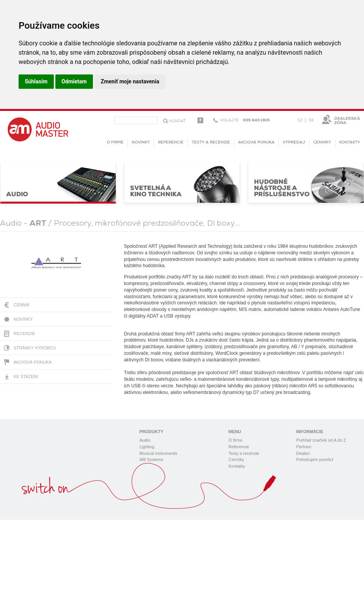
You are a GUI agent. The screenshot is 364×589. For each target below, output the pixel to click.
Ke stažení (26, 377)
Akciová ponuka (33, 362)
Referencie (171, 142)
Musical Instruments (158, 453)
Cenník (22, 305)
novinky (141, 142)
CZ (300, 120)
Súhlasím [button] (36, 81)
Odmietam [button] (74, 81)
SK (311, 120)
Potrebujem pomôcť (315, 459)
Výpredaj (294, 142)
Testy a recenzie (211, 142)
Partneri (304, 447)
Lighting (147, 447)
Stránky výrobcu (35, 348)
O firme (115, 142)
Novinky (23, 319)
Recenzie (24, 333)
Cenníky (322, 142)
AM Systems (151, 459)
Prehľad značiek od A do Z (321, 440)
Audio (145, 440)
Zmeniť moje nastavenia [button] (130, 81)
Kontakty (350, 142)
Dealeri (303, 453)
